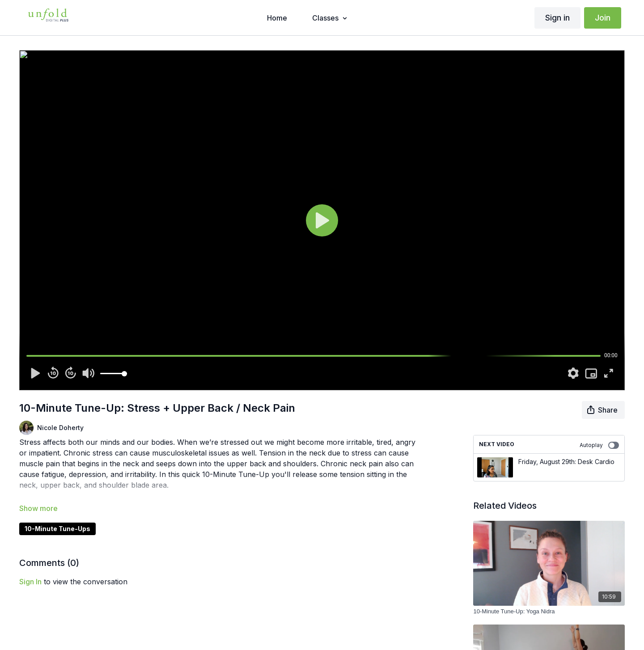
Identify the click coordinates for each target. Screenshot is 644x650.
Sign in (557, 18)
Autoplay (599, 445)
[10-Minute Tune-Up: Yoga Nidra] (549, 612)
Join (603, 18)
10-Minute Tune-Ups (57, 529)
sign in (30, 582)
